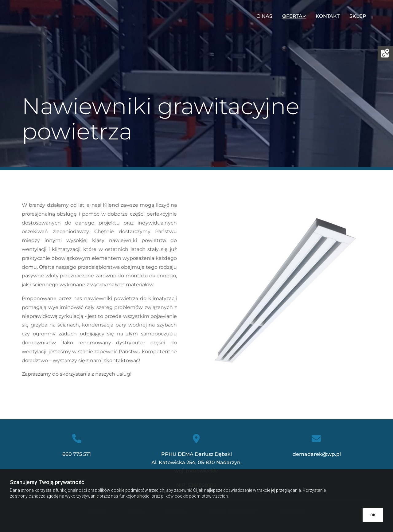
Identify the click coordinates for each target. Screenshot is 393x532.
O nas (264, 16)
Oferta (292, 16)
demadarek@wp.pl (316, 454)
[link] (294, 16)
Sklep (358, 16)
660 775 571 (77, 454)
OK (373, 515)
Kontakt (328, 16)
